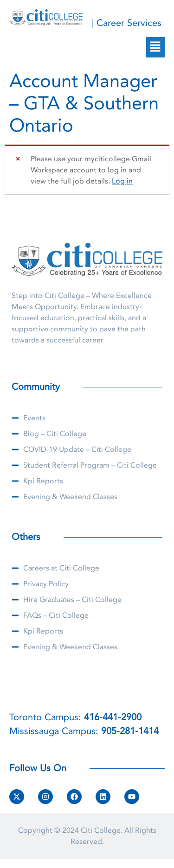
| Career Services (127, 23)
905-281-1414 (130, 731)
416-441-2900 (113, 717)
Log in (122, 181)
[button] (155, 47)
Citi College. (102, 830)
